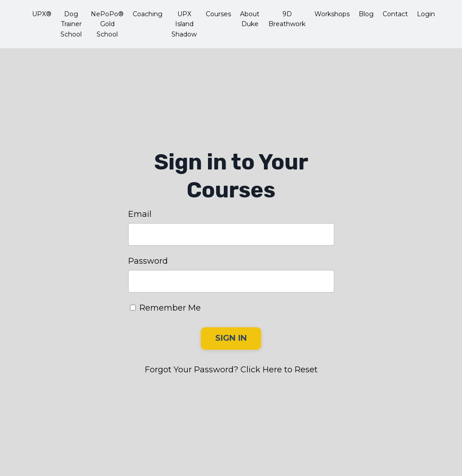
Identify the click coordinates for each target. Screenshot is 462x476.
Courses (218, 14)
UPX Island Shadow (184, 24)
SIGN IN (231, 338)
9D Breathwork (287, 19)
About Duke (250, 19)
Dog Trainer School (71, 24)
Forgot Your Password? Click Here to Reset (231, 370)
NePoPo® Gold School (107, 24)
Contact (395, 14)
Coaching (148, 14)
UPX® (42, 14)
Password (148, 261)
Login (426, 14)
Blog (366, 14)
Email (140, 214)
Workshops (332, 14)
